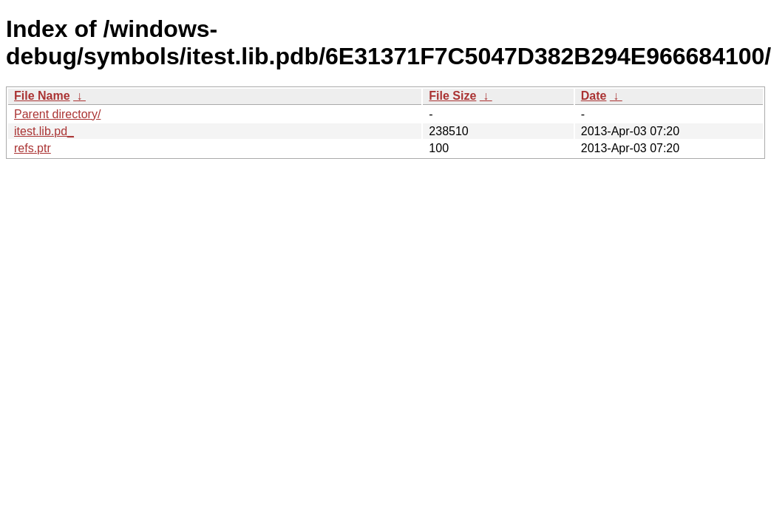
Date (594, 96)
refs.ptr (33, 148)
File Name (42, 96)
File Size (452, 96)
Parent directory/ (57, 114)
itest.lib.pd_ (44, 131)
